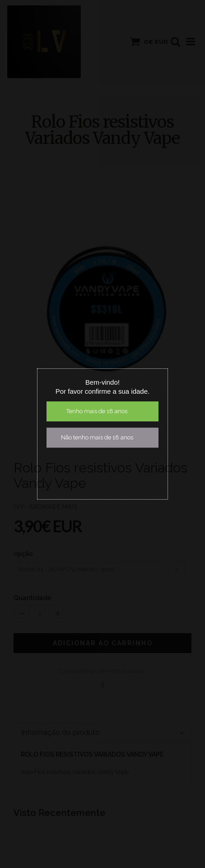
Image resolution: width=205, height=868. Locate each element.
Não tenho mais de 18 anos (97, 437)
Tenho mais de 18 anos (97, 411)
